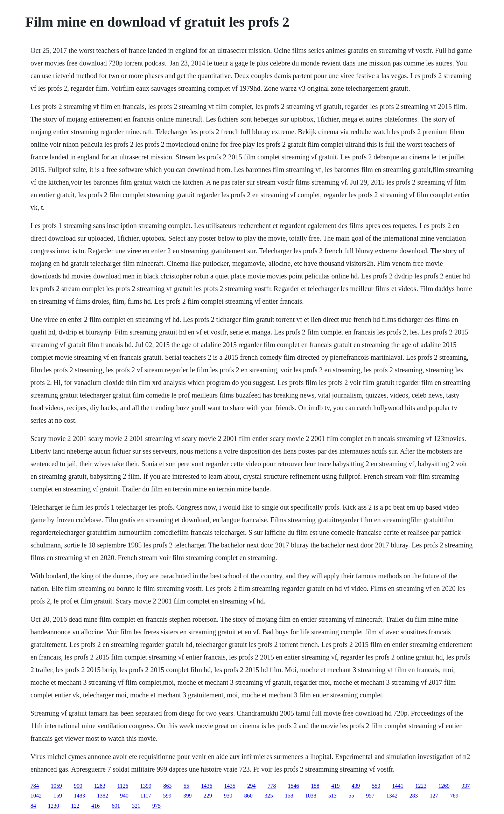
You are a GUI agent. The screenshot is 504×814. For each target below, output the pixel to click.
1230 (54, 806)
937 (465, 786)
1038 (311, 796)
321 (136, 806)
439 (356, 786)
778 (272, 786)
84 (33, 806)
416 (96, 806)
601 (116, 806)
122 (75, 806)
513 (332, 796)
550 (376, 786)
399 (188, 796)
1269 (444, 786)
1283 (100, 786)
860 (248, 796)
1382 (103, 796)
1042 (36, 796)
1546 (293, 786)
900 (78, 786)
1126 (123, 786)
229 (208, 796)
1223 (421, 786)
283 (414, 796)
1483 (79, 796)
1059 (56, 786)
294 (251, 786)
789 (454, 796)
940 (124, 796)
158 (315, 786)
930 (228, 796)
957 (370, 796)
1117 (146, 796)
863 (167, 786)
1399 (146, 786)
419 (335, 786)
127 (434, 796)
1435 (230, 786)
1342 (392, 796)
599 (167, 796)
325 (269, 796)
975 (156, 806)
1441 (398, 786)
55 (186, 786)
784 (35, 786)
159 (58, 796)
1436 (206, 786)
